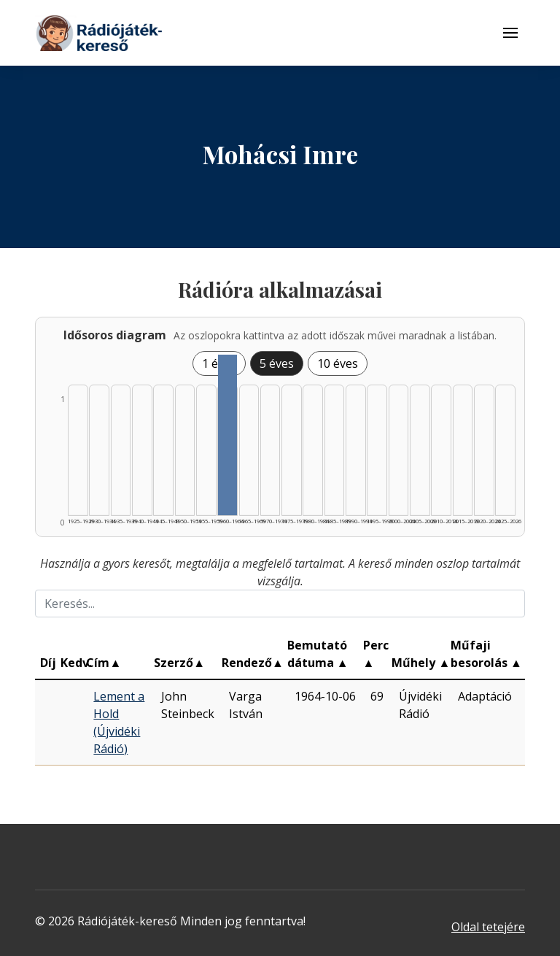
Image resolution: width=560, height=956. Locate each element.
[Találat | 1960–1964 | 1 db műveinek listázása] (227, 435)
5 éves (277, 363)
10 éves (338, 363)
